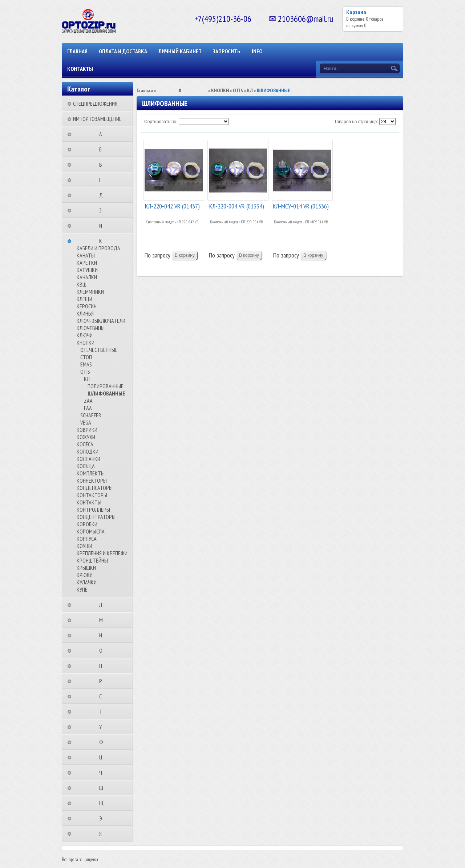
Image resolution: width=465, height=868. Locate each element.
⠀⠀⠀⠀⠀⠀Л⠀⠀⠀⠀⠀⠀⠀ (103, 605)
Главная (77, 51)
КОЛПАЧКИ (88, 459)
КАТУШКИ (87, 270)
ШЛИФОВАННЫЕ (106, 393)
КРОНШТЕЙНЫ (92, 560)
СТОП (86, 357)
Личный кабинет (180, 51)
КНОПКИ (86, 342)
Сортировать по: (161, 122)
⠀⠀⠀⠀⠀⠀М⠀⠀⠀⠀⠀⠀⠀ (103, 620)
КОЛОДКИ (88, 451)
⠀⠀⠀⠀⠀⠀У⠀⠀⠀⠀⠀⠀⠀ (103, 727)
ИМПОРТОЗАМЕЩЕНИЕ (97, 119)
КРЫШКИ (86, 568)
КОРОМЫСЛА (91, 531)
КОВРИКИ (87, 430)
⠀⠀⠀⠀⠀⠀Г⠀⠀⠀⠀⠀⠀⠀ (102, 180)
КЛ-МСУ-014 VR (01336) (301, 206)
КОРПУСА (87, 539)
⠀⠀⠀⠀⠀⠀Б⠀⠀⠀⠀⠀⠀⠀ (103, 149)
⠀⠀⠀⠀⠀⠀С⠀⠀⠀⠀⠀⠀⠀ (103, 696)
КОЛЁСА (85, 444)
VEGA (86, 422)
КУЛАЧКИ (87, 582)
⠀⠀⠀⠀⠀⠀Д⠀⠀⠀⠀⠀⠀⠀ (103, 195)
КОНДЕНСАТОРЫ (95, 488)
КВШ (82, 284)
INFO (257, 51)
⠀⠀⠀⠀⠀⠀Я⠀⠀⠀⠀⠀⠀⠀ (103, 833)
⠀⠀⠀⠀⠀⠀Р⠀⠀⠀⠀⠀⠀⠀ (103, 681)
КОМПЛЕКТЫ (91, 473)
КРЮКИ (85, 575)
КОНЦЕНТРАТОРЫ (96, 517)
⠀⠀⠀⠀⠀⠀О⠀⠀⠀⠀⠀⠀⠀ (103, 650)
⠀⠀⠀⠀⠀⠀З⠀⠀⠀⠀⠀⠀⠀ (103, 210)
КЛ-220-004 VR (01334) (237, 206)
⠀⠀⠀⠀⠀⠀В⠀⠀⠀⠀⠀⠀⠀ (103, 165)
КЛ (87, 379)
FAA (88, 408)
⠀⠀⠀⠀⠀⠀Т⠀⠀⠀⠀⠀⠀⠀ (103, 711)
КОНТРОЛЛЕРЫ (93, 510)
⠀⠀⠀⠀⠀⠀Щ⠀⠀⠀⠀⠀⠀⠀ (104, 803)
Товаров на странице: (356, 122)
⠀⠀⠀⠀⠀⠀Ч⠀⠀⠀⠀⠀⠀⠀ (103, 772)
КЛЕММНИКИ (90, 292)
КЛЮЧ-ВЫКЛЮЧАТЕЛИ (101, 321)
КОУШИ (84, 546)
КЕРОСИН (87, 306)
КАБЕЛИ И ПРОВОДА (98, 248)
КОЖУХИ (86, 437)
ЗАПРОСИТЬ (227, 51)
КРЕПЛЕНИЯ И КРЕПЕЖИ (102, 553)
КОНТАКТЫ (80, 69)
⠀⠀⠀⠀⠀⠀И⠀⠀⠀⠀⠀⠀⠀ (103, 226)
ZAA (88, 401)
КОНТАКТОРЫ (92, 495)
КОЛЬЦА (86, 466)
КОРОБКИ (87, 524)
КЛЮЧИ (85, 335)
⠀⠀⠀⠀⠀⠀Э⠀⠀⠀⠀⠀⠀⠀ (103, 818)
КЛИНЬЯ (85, 313)
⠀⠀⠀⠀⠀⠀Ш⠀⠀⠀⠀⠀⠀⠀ (103, 788)
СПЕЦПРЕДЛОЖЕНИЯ (95, 104)
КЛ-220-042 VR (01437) (172, 206)
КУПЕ (82, 589)
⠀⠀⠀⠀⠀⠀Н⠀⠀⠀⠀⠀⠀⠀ (103, 635)
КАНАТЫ (86, 255)
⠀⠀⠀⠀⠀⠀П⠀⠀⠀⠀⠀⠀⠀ (103, 666)
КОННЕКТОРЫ (92, 480)
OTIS (85, 372)
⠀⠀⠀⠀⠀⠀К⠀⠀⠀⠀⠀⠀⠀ (103, 241)
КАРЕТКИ (87, 263)
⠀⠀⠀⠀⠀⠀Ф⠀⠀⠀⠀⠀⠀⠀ (103, 742)
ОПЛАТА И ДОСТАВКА (123, 51)
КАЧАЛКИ (87, 277)
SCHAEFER (91, 415)
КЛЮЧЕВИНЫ (91, 328)
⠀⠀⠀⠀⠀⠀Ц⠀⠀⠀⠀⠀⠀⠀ (103, 757)
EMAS (86, 364)
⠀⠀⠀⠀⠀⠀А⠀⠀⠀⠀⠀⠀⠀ (103, 134)
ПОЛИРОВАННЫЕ (106, 386)
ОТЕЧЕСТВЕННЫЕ (99, 350)
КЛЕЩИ (84, 299)
